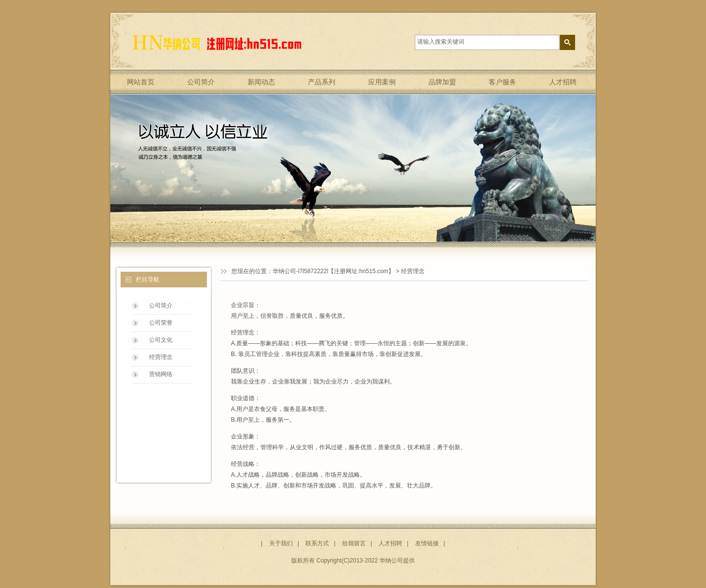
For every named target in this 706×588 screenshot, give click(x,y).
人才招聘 (563, 82)
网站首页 (141, 82)
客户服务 (503, 82)
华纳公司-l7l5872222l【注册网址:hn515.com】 (333, 271)
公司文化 (161, 340)
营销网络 (161, 374)
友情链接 (427, 543)
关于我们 (281, 543)
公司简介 (201, 82)
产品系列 (322, 82)
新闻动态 (261, 82)
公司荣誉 (161, 323)
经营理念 (161, 357)
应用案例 (382, 82)
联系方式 (317, 543)
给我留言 (354, 543)
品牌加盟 (442, 82)
